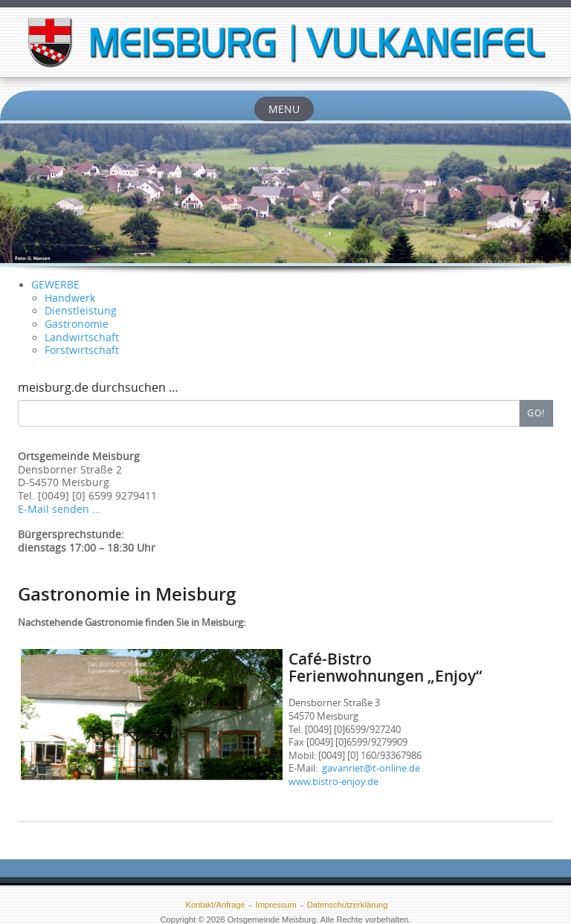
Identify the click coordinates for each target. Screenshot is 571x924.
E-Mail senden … (59, 509)
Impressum (276, 905)
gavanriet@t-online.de (371, 768)
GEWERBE (55, 285)
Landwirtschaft (82, 337)
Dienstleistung (81, 311)
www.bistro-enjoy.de (333, 781)
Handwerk (70, 298)
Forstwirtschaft (82, 350)
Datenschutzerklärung (348, 905)
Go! (536, 413)
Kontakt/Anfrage (215, 905)
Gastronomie (77, 324)
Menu (284, 109)
